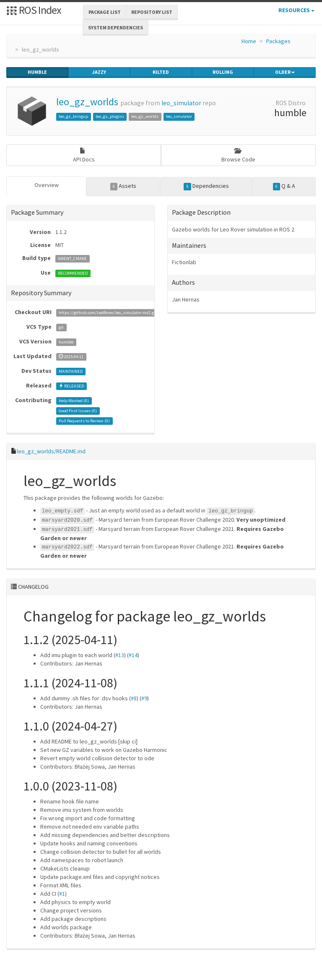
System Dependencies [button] (116, 27)
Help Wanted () (74, 401)
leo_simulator (181, 103)
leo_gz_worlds (87, 102)
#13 (120, 655)
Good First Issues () (78, 411)
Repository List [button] (152, 12)
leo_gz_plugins (110, 116)
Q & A (284, 186)
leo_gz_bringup (73, 116)
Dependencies (206, 186)
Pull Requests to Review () (84, 421)
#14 (133, 655)
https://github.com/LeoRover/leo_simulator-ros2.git (108, 313)
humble (37, 72)
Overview (47, 185)
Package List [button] (105, 12)
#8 (134, 698)
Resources (296, 10)
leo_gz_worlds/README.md (51, 451)
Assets (123, 186)
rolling (223, 72)
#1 (62, 894)
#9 (144, 698)
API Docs (84, 155)
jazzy (99, 72)
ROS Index (34, 10)
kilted (161, 72)
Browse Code (238, 155)
